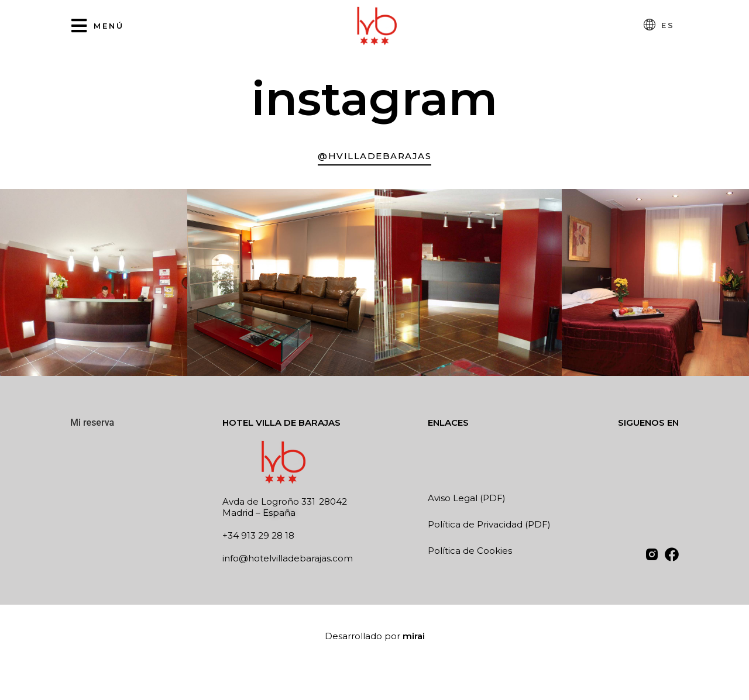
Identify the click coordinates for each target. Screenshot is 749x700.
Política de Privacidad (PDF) (489, 524)
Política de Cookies (470, 551)
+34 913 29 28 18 (258, 535)
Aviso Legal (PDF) (467, 498)
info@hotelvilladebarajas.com (288, 558)
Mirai (414, 636)
